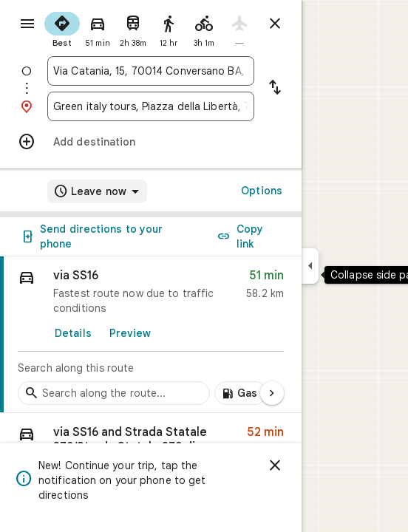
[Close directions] (275, 24)
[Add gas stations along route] (241, 393)
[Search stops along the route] (114, 393)
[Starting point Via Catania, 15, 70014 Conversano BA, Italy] (151, 71)
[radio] (62, 28)
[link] (151, 335)
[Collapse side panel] (310, 266)
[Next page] (272, 393)
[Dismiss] (275, 465)
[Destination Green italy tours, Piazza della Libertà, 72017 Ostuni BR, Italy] (151, 106)
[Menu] (27, 24)
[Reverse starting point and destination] (275, 89)
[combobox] (151, 71)
